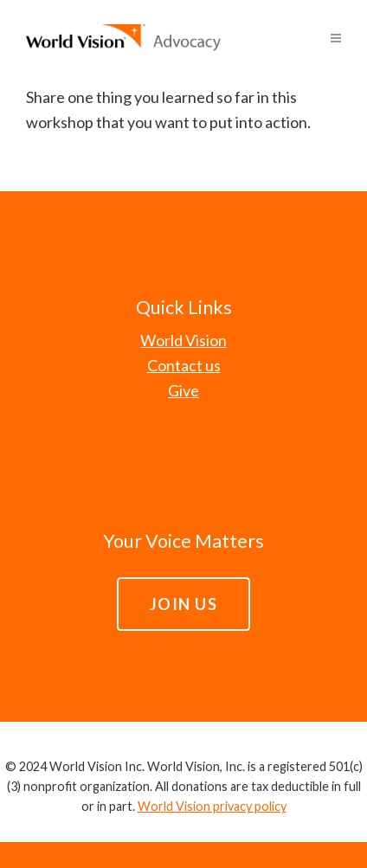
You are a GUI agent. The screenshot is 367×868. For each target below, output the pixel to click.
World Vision (183, 340)
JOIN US (183, 604)
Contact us (184, 365)
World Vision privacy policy (212, 806)
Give (183, 390)
